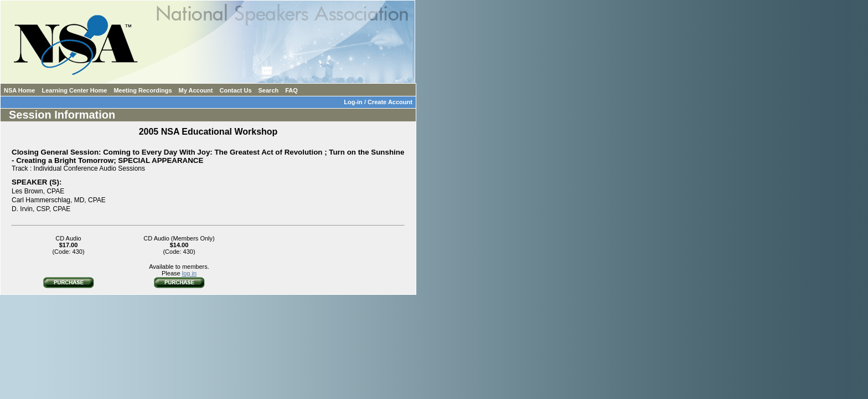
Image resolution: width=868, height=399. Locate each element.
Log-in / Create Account (380, 102)
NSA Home (19, 90)
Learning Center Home (74, 90)
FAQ (291, 90)
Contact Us (235, 90)
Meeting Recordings (143, 90)
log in (189, 273)
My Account (196, 90)
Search (269, 90)
